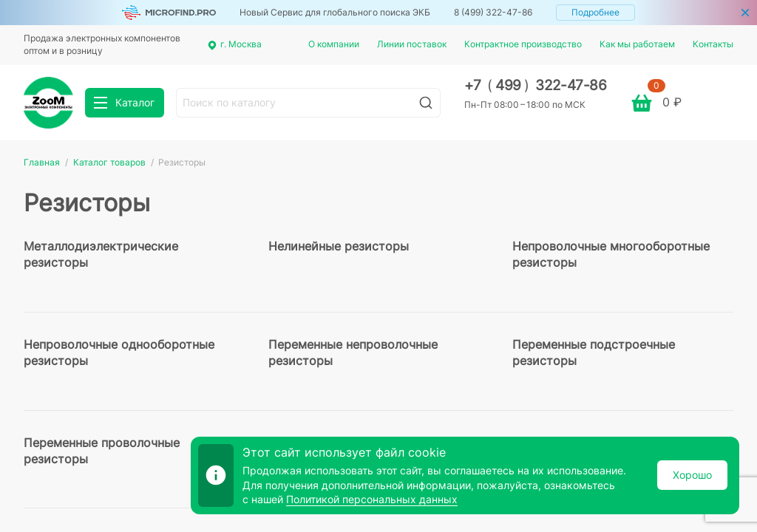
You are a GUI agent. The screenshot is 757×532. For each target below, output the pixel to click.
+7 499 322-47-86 (536, 85)
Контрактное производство (523, 44)
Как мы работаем (637, 44)
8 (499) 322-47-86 (493, 12)
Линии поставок (412, 44)
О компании (334, 44)
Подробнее (595, 12)
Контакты (713, 44)
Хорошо (692, 475)
